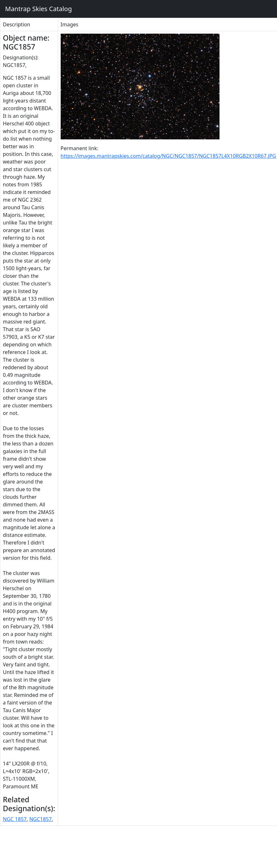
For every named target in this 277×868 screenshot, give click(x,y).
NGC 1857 (15, 819)
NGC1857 (41, 819)
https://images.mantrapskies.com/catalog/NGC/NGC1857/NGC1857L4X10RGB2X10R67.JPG (168, 156)
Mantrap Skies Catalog (38, 9)
